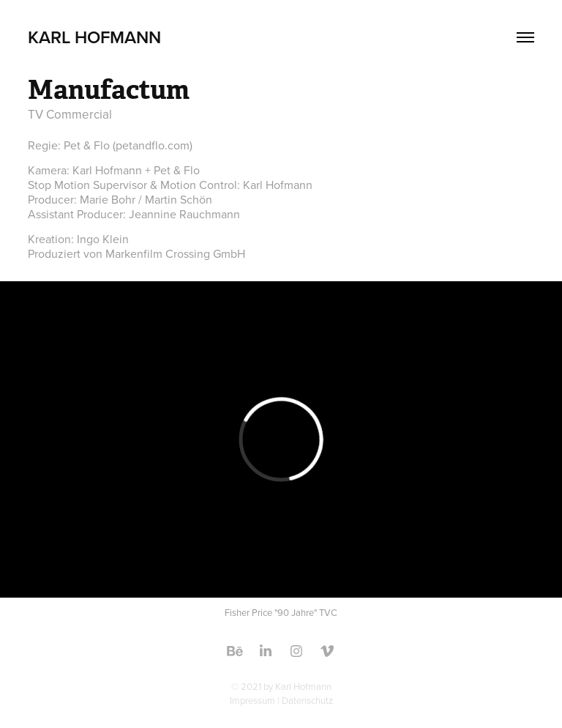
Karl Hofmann (94, 37)
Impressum (252, 700)
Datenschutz (307, 700)
